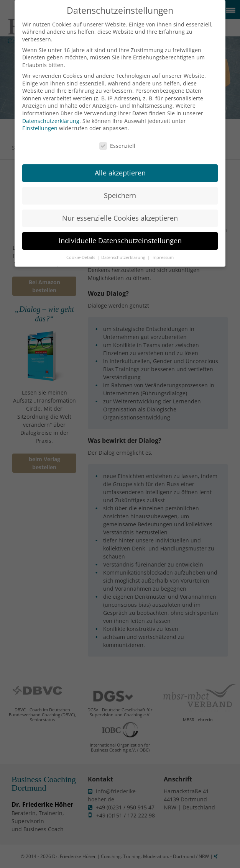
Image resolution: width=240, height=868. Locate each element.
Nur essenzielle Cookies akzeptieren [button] (120, 210)
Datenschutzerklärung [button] (124, 250)
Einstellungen (40, 120)
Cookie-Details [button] (81, 250)
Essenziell (117, 138)
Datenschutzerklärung (51, 113)
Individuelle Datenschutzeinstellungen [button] (120, 233)
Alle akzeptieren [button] (120, 165)
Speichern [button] (120, 188)
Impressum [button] (163, 250)
